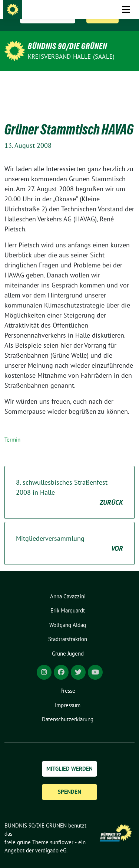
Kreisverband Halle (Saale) (71, 56)
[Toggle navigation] (126, 83)
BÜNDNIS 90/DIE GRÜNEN (67, 46)
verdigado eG (51, 839)
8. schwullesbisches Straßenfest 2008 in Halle (69, 481)
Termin (12, 428)
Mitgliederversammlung (69, 532)
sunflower (62, 831)
